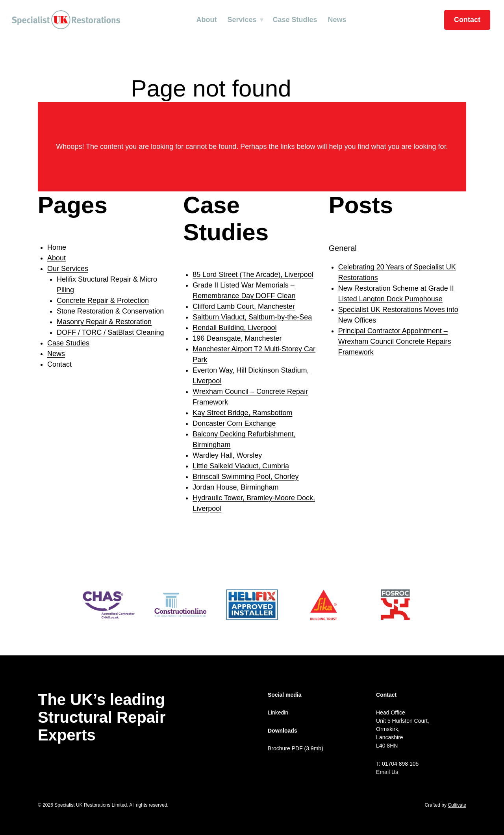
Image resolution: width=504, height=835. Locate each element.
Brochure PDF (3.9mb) (296, 748)
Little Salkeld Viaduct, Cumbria (241, 466)
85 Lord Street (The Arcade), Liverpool (253, 275)
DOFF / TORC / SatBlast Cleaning (110, 332)
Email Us (387, 772)
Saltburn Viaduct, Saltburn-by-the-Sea (252, 317)
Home (57, 247)
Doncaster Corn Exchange (234, 423)
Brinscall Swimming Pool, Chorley (246, 477)
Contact (467, 20)
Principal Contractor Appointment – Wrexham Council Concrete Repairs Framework (395, 341)
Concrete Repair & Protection (103, 301)
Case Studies (295, 20)
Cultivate (457, 805)
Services (242, 20)
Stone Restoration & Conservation (110, 311)
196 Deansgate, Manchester (237, 338)
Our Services (68, 269)
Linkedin (278, 713)
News (337, 20)
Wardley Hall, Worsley (227, 455)
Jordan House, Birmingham (235, 487)
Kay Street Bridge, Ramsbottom (242, 413)
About (206, 20)
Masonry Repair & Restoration (104, 322)
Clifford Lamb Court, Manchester (244, 306)
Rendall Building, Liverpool (234, 328)
